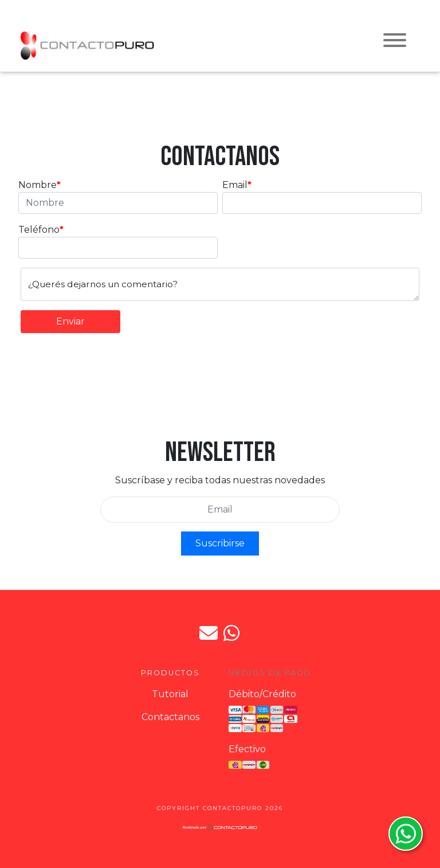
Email (235, 185)
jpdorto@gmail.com (209, 633)
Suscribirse (220, 543)
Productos (170, 673)
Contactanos (170, 717)
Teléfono (39, 230)
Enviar (70, 321)
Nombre (38, 185)
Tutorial (170, 694)
